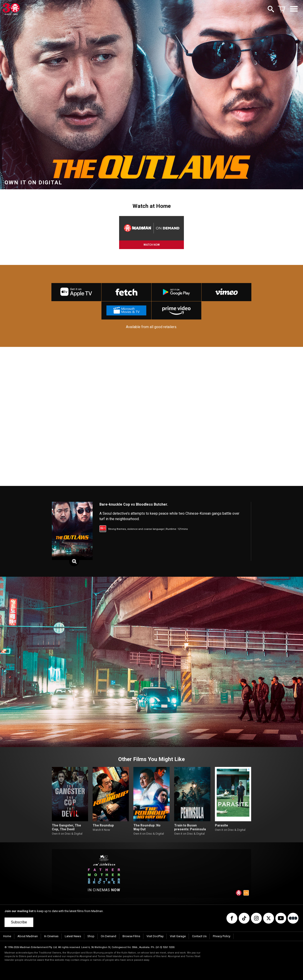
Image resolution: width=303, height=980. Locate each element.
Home (7, 936)
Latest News (73, 936)
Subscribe (19, 922)
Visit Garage (178, 936)
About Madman (28, 936)
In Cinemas (51, 936)
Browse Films (131, 936)
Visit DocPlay (155, 936)
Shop (91, 936)
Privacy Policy (222, 936)
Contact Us (199, 936)
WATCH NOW (152, 245)
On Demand (108, 936)
